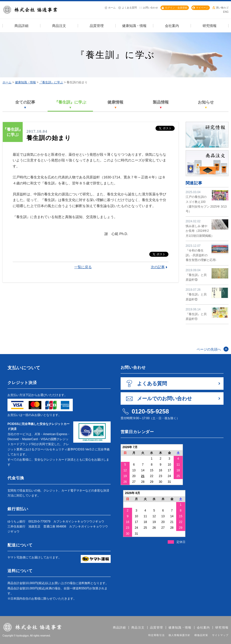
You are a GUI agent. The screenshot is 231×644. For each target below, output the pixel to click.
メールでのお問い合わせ (164, 398)
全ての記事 (25, 105)
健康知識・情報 (25, 82)
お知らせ (206, 105)
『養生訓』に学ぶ (51, 82)
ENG (226, 12)
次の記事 (158, 267)
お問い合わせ (151, 8)
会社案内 (203, 628)
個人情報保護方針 (179, 635)
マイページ (202, 8)
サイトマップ (220, 635)
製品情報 (161, 105)
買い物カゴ (222, 8)
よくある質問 (129, 8)
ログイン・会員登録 (176, 8)
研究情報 (222, 628)
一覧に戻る (83, 267)
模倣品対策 (201, 635)
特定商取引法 (156, 635)
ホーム (112, 8)
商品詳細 (119, 628)
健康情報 (115, 105)
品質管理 (157, 628)
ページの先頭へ (209, 349)
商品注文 (138, 628)
